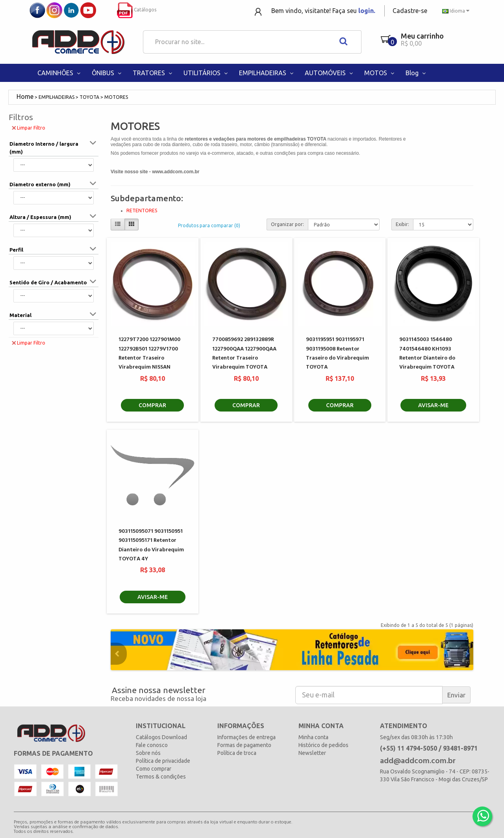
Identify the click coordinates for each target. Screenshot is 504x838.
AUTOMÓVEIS (330, 73)
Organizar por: (287, 224)
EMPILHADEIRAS (267, 73)
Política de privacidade (163, 761)
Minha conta (313, 737)
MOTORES (116, 97)
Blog (416, 73)
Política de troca (237, 753)
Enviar (456, 695)
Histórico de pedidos (323, 745)
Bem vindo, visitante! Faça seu (323, 11)
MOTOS (380, 73)
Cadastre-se (410, 11)
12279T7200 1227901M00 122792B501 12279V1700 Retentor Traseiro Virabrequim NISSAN (149, 353)
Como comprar (154, 769)
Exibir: (402, 224)
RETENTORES (142, 210)
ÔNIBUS (107, 73)
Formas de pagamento (244, 745)
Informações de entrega (246, 737)
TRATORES (153, 73)
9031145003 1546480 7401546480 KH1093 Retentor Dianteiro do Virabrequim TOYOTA (427, 353)
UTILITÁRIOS (206, 73)
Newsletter (312, 753)
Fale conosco (152, 745)
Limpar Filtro (29, 127)
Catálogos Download (161, 737)
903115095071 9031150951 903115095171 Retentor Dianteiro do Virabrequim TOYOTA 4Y (151, 545)
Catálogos (137, 10)
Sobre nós (148, 753)
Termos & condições (161, 777)
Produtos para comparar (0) (209, 225)
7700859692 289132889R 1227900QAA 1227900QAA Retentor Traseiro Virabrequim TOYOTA (244, 353)
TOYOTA (89, 97)
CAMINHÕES (60, 73)
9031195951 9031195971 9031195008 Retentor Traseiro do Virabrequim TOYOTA (337, 353)
